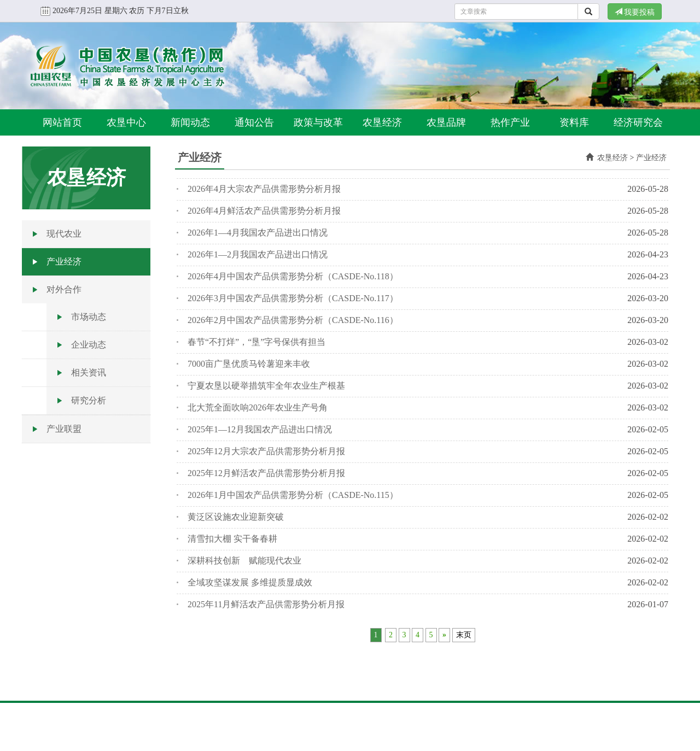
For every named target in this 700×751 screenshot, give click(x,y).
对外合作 (64, 289)
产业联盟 (64, 429)
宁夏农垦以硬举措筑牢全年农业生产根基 (266, 386)
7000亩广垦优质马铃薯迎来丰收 (249, 364)
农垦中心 (126, 122)
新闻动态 (190, 122)
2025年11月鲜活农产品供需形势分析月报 (266, 604)
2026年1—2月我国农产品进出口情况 (258, 254)
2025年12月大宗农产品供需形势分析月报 (266, 451)
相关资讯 (89, 372)
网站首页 (62, 122)
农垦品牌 (446, 122)
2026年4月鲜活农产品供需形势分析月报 (264, 211)
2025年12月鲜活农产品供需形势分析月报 (266, 473)
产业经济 (64, 262)
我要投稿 (635, 12)
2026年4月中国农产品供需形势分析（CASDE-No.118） (293, 276)
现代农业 (64, 234)
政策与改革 (318, 122)
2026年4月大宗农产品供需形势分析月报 (264, 189)
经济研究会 (638, 122)
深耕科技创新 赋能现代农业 (244, 561)
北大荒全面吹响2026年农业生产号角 (258, 407)
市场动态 (89, 317)
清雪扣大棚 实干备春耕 (232, 539)
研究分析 (89, 400)
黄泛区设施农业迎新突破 (236, 517)
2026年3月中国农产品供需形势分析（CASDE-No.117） (293, 298)
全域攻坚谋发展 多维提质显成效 (250, 582)
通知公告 (254, 122)
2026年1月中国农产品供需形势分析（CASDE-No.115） (293, 495)
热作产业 (510, 122)
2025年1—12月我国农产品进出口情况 (260, 429)
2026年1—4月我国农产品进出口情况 (258, 233)
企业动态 (89, 345)
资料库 (574, 122)
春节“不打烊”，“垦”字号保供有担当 (256, 342)
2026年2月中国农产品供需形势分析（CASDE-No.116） (293, 320)
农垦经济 (382, 122)
